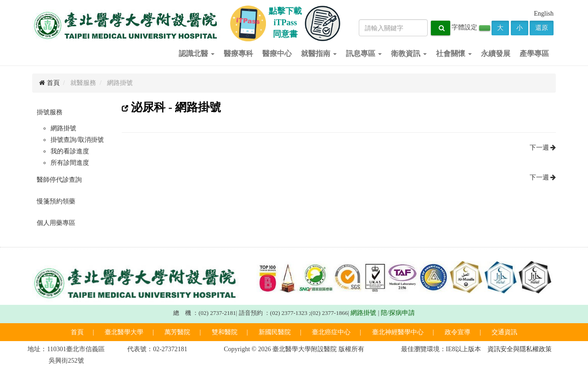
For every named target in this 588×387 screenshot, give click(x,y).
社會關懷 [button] (454, 53)
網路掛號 (63, 128)
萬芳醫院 (177, 332)
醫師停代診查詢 (59, 180)
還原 (542, 28)
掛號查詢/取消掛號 (77, 140)
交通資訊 (504, 332)
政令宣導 (458, 332)
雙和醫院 (225, 332)
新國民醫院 (275, 332)
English (544, 14)
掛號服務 (50, 112)
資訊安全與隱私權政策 (520, 349)
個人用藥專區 (56, 223)
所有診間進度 (70, 163)
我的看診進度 (70, 151)
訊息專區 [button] (364, 53)
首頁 (49, 83)
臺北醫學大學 (124, 332)
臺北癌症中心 (331, 332)
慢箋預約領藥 (56, 201)
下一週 (543, 148)
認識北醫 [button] (197, 53)
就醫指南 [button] (319, 53)
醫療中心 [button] (277, 53)
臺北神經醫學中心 (398, 332)
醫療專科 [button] (238, 53)
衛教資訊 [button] (409, 53)
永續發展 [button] (496, 53)
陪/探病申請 (398, 313)
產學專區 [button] (534, 53)
